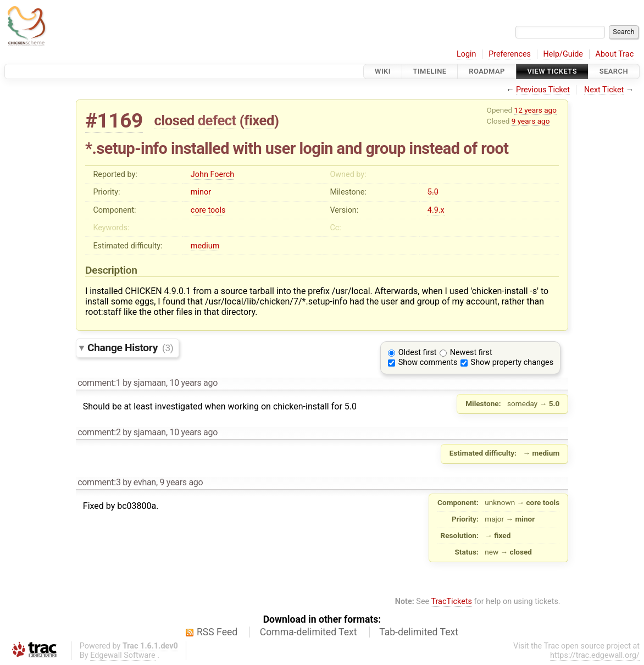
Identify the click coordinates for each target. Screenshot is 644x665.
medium (205, 246)
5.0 (433, 192)
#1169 (114, 121)
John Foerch (212, 174)
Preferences (510, 54)
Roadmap (487, 71)
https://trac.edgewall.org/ (595, 655)
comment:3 (99, 482)
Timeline (430, 71)
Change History (130, 348)
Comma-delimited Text (309, 632)
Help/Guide (563, 54)
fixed (259, 120)
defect (217, 120)
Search (614, 71)
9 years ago (531, 121)
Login (467, 54)
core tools (208, 210)
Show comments (428, 362)
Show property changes (512, 362)
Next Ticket (604, 90)
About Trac (615, 54)
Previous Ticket (543, 90)
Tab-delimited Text (419, 632)
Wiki (383, 71)
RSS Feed (217, 632)
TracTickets (451, 602)
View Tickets (552, 71)
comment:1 (99, 383)
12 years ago (535, 110)
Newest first (471, 353)
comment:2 (99, 432)
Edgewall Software (123, 655)
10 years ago (193, 383)
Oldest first (418, 353)
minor (201, 192)
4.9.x (436, 210)
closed (174, 120)
